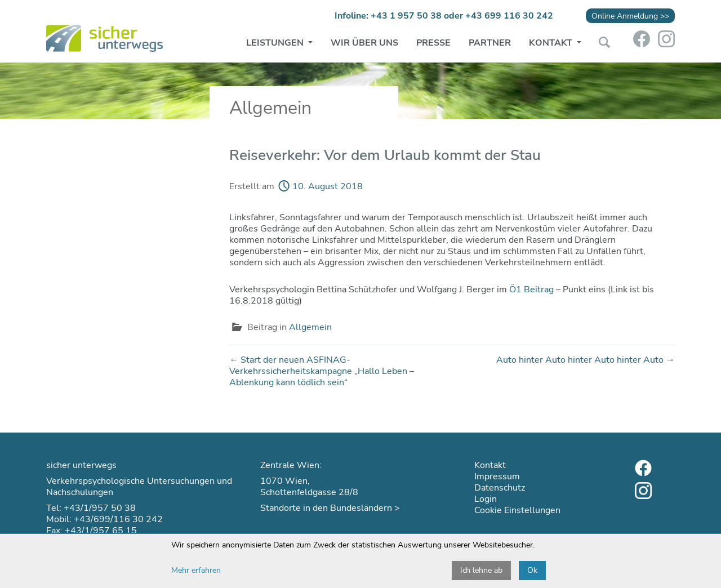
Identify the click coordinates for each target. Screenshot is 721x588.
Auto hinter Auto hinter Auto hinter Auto (586, 360)
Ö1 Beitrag (531, 289)
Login (486, 499)
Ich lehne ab (481, 570)
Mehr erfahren (196, 570)
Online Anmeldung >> (630, 16)
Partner (490, 43)
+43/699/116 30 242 (118, 519)
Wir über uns (364, 43)
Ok (532, 570)
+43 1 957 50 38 (406, 16)
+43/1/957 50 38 (100, 508)
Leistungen (276, 43)
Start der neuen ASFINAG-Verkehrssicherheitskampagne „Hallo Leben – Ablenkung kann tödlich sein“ (322, 371)
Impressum (497, 476)
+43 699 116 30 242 (509, 16)
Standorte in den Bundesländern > (330, 508)
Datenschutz (500, 488)
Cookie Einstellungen (517, 510)
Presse (433, 43)
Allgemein (310, 327)
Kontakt (552, 43)
